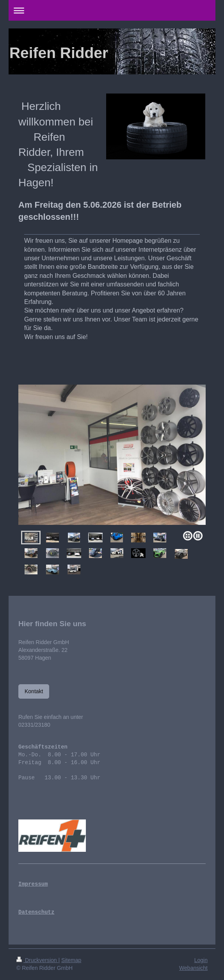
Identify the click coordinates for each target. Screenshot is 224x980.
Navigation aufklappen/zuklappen (112, 10)
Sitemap (71, 960)
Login (201, 960)
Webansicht (193, 968)
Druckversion (37, 960)
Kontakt (34, 691)
